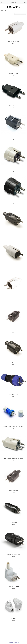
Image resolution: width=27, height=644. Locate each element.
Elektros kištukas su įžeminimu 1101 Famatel (13, 458)
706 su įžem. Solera (13, 394)
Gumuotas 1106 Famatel (13, 490)
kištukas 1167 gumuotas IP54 (13, 554)
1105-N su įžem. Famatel (13, 330)
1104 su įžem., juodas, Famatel (14, 234)
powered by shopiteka (14, 642)
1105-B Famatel (13, 298)
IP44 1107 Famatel (13, 522)
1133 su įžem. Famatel (13, 362)
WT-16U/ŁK (14, 619)
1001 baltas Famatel (14, 74)
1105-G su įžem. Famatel (14, 42)
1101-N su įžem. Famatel (13, 138)
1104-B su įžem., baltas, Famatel (14, 266)
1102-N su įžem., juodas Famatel (14, 202)
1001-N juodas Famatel (14, 106)
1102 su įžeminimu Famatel (13, 170)
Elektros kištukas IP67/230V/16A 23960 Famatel (13, 426)
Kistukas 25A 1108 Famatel (14, 586)
